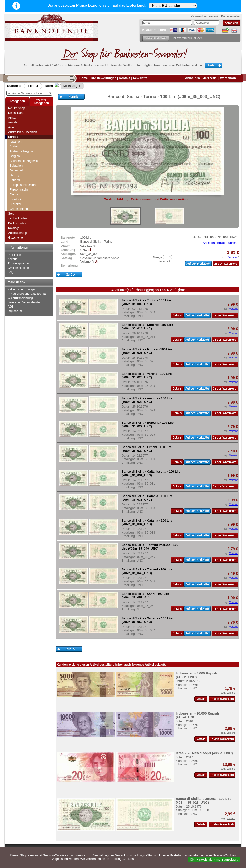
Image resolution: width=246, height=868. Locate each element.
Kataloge (14, 228)
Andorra (15, 146)
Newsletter (141, 78)
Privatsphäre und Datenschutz (27, 294)
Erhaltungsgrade (18, 264)
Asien (12, 127)
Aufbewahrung (17, 233)
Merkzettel (210, 78)
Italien (49, 86)
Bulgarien (16, 166)
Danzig (14, 175)
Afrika (12, 118)
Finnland (15, 194)
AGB (11, 307)
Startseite (14, 86)
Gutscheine (15, 238)
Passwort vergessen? (205, 16)
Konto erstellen (231, 16)
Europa (33, 86)
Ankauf (12, 259)
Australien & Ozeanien (22, 132)
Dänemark (17, 170)
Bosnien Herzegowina (25, 161)
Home (84, 78)
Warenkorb (228, 78)
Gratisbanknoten (18, 268)
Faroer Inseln (19, 190)
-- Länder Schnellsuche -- (30, 93)
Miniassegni (68, 86)
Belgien (15, 156)
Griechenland (19, 209)
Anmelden (192, 78)
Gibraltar (15, 204)
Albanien (16, 142)
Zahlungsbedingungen (22, 289)
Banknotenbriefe (19, 223)
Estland (15, 180)
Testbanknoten (18, 218)
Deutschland (16, 113)
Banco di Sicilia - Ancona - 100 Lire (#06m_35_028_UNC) (203, 801)
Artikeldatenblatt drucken (220, 243)
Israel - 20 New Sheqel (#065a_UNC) (204, 753)
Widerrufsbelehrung (20, 298)
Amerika (13, 123)
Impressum (15, 311)
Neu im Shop (16, 108)
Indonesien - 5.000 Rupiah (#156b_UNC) (196, 675)
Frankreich (17, 199)
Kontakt (125, 78)
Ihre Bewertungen (103, 78)
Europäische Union (23, 185)
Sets (11, 214)
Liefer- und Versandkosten (25, 302)
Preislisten (14, 255)
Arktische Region (21, 151)
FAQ (11, 272)
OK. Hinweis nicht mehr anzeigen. (214, 859)
